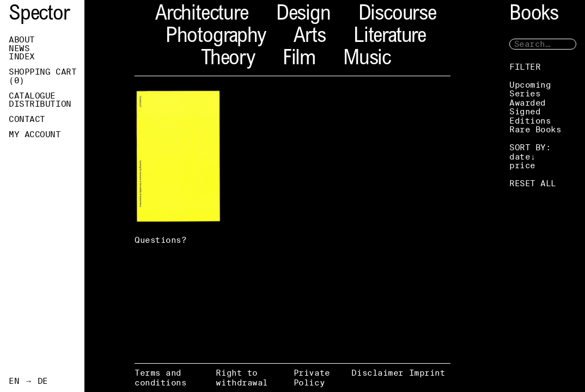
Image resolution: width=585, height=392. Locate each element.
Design (303, 15)
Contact (27, 119)
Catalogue (32, 96)
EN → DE (28, 381)
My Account (35, 134)
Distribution (40, 104)
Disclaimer (377, 373)
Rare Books (535, 129)
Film (299, 60)
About (22, 40)
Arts (310, 37)
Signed (525, 111)
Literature (390, 37)
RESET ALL (533, 183)
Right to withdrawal (242, 378)
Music (367, 60)
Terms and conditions (161, 378)
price (522, 165)
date (520, 157)
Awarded (528, 103)
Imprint (427, 373)
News (19, 48)
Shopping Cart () (42, 76)
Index (22, 57)
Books (534, 15)
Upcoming (530, 85)
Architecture (202, 15)
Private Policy (312, 378)
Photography (216, 37)
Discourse (397, 15)
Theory (228, 60)
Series (525, 93)
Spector (39, 15)
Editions (530, 121)
